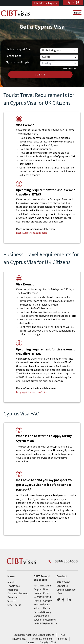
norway (47, 612)
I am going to (14, 56)
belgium (38, 589)
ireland (47, 605)
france (37, 601)
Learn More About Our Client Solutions (34, 635)
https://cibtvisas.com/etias (32, 233)
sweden (38, 620)
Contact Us (62, 586)
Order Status (14, 605)
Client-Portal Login (43, 2)
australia (38, 586)
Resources (13, 597)
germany (48, 601)
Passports (13, 590)
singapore (39, 616)
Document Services (18, 594)
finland (47, 597)
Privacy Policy (19, 639)
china (46, 593)
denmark (38, 597)
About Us (12, 582)
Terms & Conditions (42, 639)
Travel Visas (14, 586)
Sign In (70, 2)
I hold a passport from (19, 49)
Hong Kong (39, 605)
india (36, 608)
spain (46, 616)
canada (37, 593)
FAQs (63, 635)
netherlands (40, 612)
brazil (46, 589)
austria (47, 586)
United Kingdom (42, 624)
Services (12, 601)
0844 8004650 (63, 582)
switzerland (49, 620)
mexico (47, 608)
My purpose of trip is (17, 62)
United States (51, 624)
